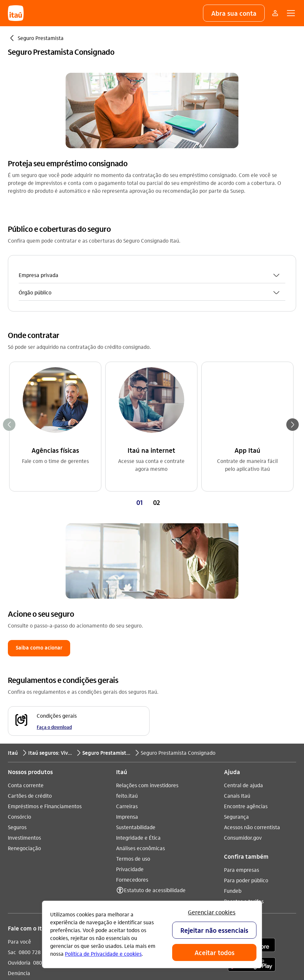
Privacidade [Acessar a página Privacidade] (130, 723)
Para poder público (246, 734)
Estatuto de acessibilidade (155, 744)
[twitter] (173, 800)
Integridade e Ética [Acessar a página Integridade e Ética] (138, 691)
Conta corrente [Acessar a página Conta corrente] (26, 639)
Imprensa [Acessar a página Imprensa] (127, 670)
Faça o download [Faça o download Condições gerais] (54, 581)
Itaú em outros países (38, 849)
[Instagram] (126, 800)
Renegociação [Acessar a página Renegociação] (24, 702)
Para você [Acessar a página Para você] (20, 795)
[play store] (252, 819)
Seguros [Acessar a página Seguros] (17, 681)
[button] (234, 13)
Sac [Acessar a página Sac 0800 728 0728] (12, 806)
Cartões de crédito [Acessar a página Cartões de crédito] (30, 649)
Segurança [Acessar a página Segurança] (236, 670)
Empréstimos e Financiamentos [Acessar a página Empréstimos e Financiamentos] (45, 660)
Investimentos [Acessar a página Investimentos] (24, 691)
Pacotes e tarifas (244, 755)
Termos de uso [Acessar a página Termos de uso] (133, 712)
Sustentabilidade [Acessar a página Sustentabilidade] (136, 681)
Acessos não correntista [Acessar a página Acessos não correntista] (252, 681)
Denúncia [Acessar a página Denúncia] (19, 827)
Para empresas (242, 723)
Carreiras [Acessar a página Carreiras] (127, 660)
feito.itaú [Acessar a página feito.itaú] (127, 649)
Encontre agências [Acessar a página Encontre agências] (246, 660)
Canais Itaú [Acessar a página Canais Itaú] (237, 649)
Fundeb (233, 744)
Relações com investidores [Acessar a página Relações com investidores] (147, 639)
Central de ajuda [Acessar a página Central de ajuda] (243, 639)
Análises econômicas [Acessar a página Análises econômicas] (141, 702)
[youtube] (142, 800)
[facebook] (157, 800)
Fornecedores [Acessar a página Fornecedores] (132, 733)
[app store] (252, 800)
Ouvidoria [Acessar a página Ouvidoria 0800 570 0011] (19, 816)
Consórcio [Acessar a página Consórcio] (20, 670)
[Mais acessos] (275, 13)
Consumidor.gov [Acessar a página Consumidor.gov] (243, 691)
